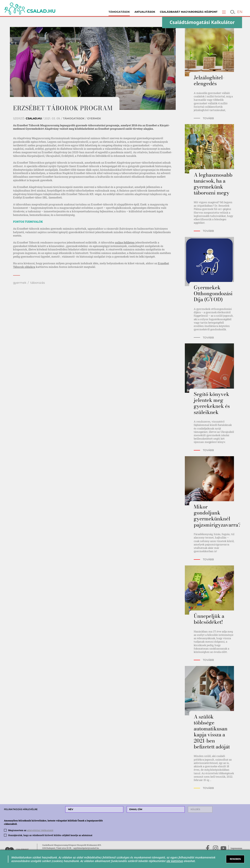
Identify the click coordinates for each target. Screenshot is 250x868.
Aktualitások (145, 12)
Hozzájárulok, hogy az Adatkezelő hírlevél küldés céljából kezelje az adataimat (50, 835)
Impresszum (236, 848)
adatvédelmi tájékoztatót (40, 830)
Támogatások (119, 12)
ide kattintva (175, 861)
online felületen (125, 242)
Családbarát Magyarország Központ (189, 12)
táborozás (38, 283)
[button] (224, 12)
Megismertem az (31, 830)
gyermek (20, 283)
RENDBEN (235, 859)
